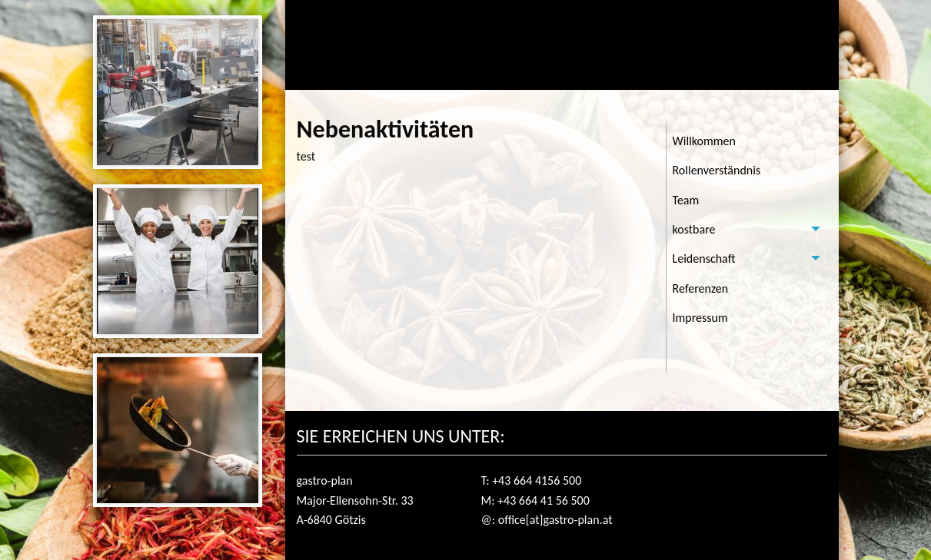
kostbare (694, 229)
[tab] (747, 230)
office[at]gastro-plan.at (555, 520)
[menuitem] (747, 141)
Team (686, 200)
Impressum (700, 318)
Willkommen (704, 141)
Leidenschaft (704, 258)
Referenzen (701, 288)
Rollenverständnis (717, 170)
